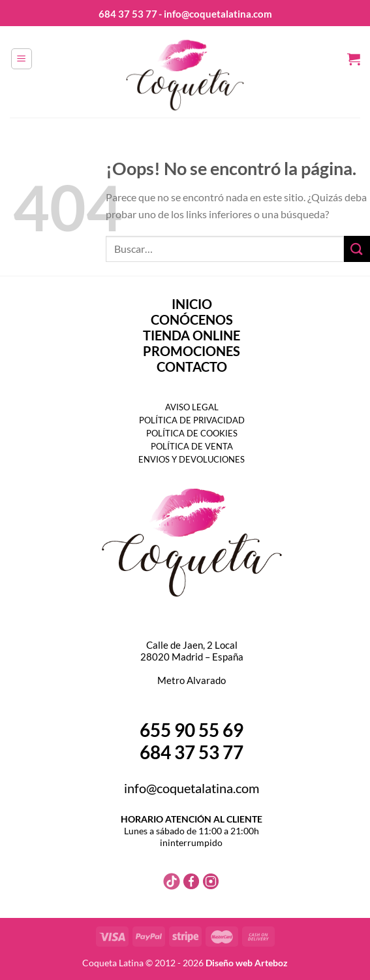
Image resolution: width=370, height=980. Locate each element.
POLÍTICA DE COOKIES (192, 433)
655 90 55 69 (192, 730)
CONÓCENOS (192, 319)
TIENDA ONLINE (192, 335)
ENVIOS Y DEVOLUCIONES (192, 459)
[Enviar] (357, 249)
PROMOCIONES (192, 351)
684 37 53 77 (128, 14)
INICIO (192, 304)
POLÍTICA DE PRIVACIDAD (192, 420)
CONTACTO (192, 367)
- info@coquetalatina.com (215, 14)
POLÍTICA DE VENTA (192, 446)
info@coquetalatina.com (192, 788)
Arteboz (271, 963)
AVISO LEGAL (192, 407)
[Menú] (22, 59)
